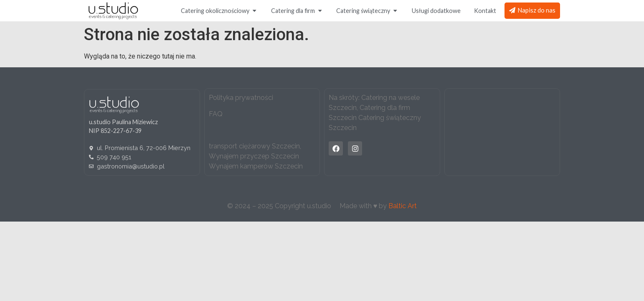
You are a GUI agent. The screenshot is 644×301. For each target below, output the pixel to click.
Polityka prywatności (241, 98)
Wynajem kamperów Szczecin (256, 166)
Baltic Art (403, 206)
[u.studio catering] (502, 132)
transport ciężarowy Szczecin (254, 146)
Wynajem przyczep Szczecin (254, 156)
